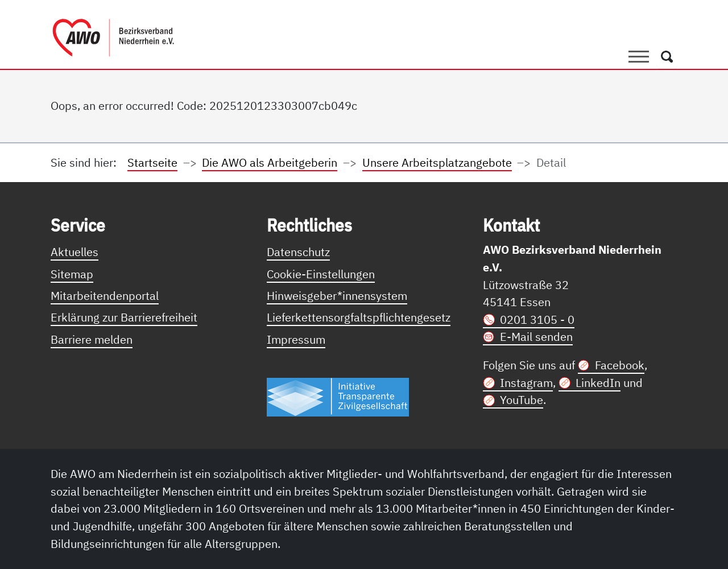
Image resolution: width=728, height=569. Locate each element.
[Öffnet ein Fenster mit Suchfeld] (667, 56)
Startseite (152, 162)
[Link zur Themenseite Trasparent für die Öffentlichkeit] (338, 396)
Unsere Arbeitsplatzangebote (437, 162)
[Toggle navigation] (639, 56)
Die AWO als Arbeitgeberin (270, 162)
